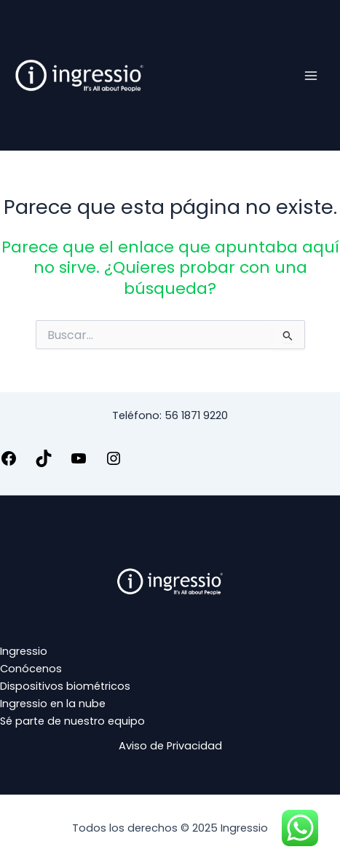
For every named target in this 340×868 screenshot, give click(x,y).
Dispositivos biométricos (65, 686)
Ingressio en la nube (53, 704)
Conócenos (31, 669)
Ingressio (24, 651)
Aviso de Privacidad (170, 746)
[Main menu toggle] (311, 75)
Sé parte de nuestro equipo (72, 721)
